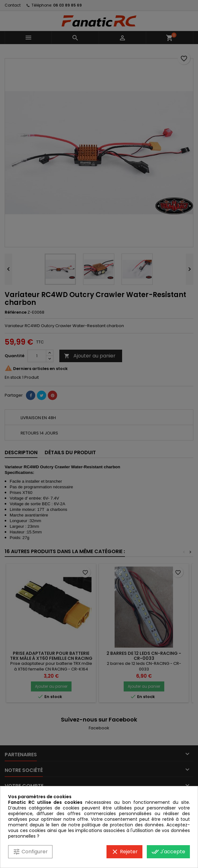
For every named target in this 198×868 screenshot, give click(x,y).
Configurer (30, 852)
